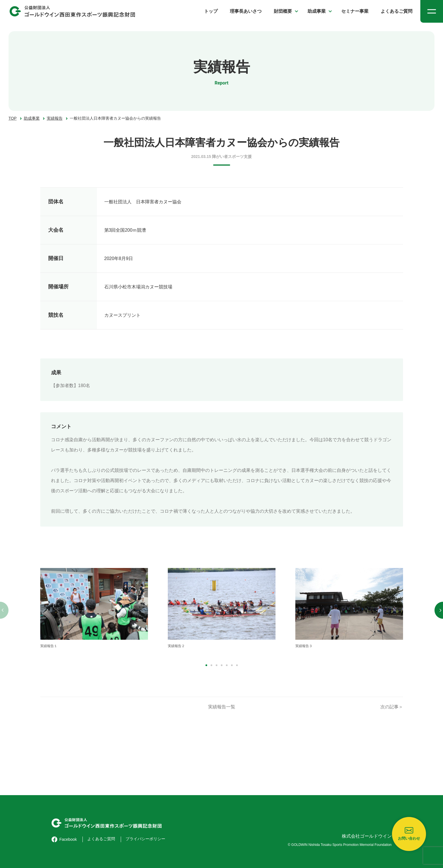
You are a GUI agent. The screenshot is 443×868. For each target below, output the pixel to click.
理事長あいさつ (246, 11)
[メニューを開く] (432, 11)
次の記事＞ (392, 707)
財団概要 (283, 11)
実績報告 (55, 118)
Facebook (64, 839)
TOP (13, 118)
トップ (211, 11)
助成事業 (317, 11)
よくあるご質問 (397, 11)
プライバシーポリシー (145, 839)
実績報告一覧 (222, 707)
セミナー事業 (355, 11)
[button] (206, 665)
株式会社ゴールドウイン (367, 836)
